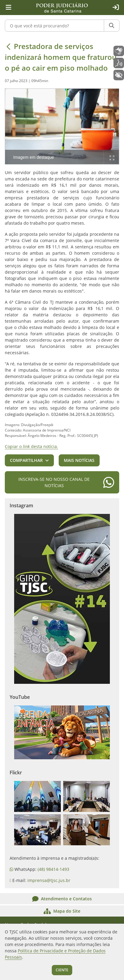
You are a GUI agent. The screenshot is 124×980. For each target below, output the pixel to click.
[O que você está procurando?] (54, 26)
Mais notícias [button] (79, 460)
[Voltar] (8, 46)
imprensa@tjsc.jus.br (49, 880)
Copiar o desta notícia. (31, 446)
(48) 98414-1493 (53, 869)
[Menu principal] (8, 8)
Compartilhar (26, 460)
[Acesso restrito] (116, 8)
